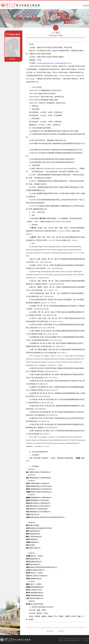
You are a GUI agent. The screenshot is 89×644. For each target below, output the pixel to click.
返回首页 (87, 6)
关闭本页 (61, 631)
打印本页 (50, 631)
